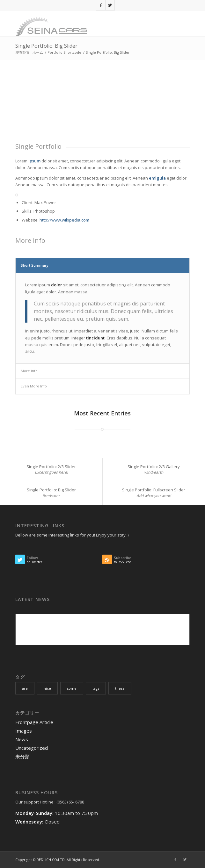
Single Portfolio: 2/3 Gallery (154, 467)
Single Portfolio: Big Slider (46, 46)
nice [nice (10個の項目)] (47, 688)
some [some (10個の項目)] (72, 688)
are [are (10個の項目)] (25, 688)
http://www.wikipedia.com (64, 220)
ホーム (38, 52)
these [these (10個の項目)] (120, 688)
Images (24, 731)
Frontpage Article (34, 722)
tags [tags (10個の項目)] (96, 688)
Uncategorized (32, 748)
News (22, 739)
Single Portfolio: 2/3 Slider (51, 467)
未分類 (22, 756)
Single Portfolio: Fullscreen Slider (154, 490)
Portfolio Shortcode (64, 52)
